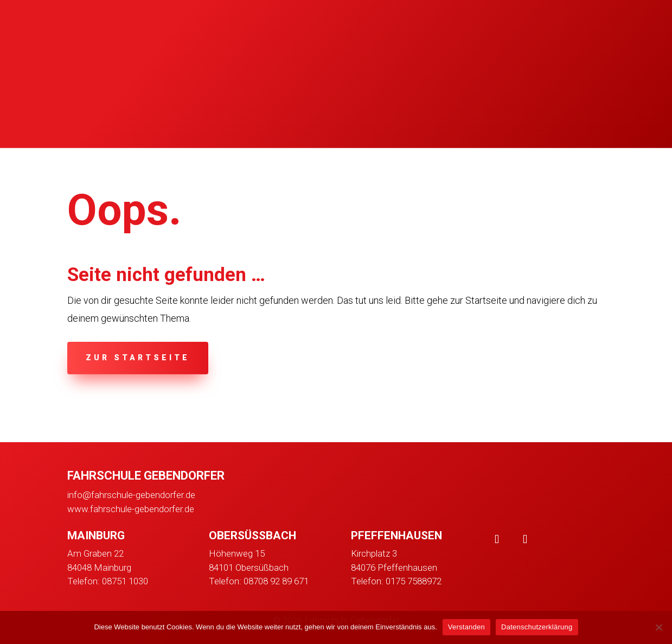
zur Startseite (138, 358)
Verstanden (466, 627)
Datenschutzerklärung (537, 627)
